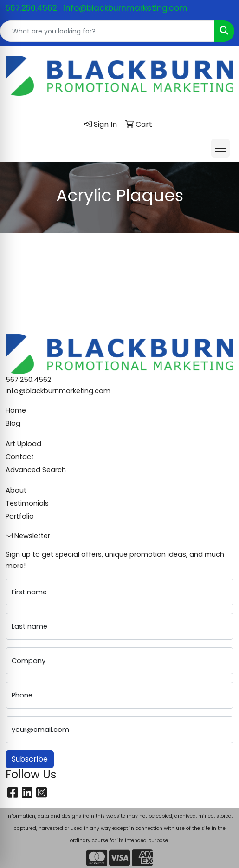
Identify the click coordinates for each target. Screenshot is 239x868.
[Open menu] (220, 148)
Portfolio (20, 516)
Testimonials (27, 503)
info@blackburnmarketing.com (126, 8)
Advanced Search (36, 470)
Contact (20, 457)
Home (16, 410)
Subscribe (30, 759)
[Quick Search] (107, 31)
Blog (13, 423)
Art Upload (23, 444)
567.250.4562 (31, 8)
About (16, 490)
